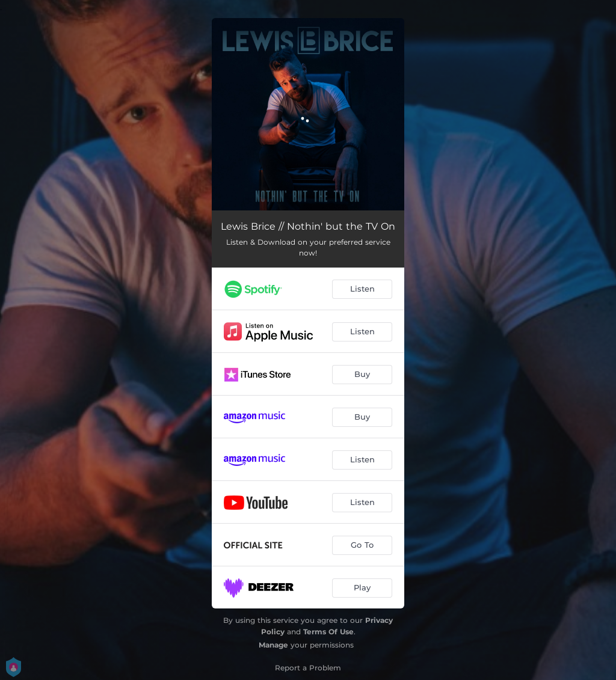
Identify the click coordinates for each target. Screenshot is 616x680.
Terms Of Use (328, 632)
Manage (273, 645)
